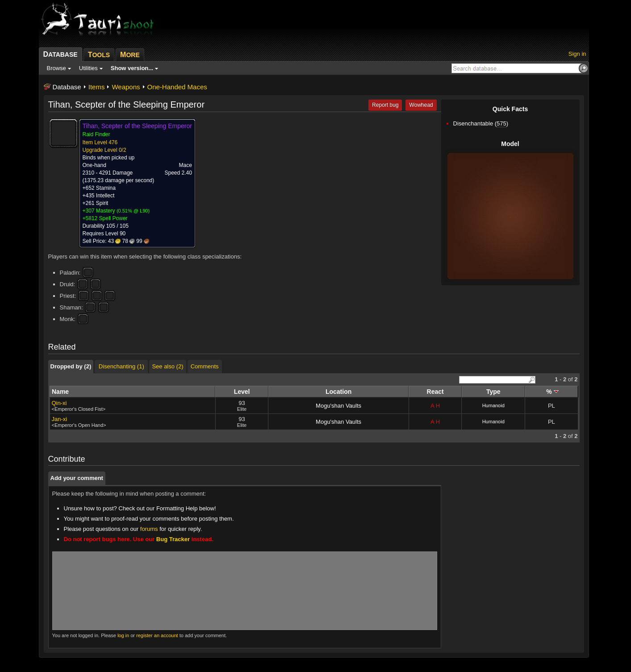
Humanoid (493, 405)
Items (97, 87)
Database (67, 87)
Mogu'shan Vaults (338, 406)
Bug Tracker (173, 539)
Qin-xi (59, 403)
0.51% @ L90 (133, 211)
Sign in (577, 54)
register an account (157, 635)
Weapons (126, 87)
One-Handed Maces (177, 87)
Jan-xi (60, 419)
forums (149, 529)
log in (123, 635)
